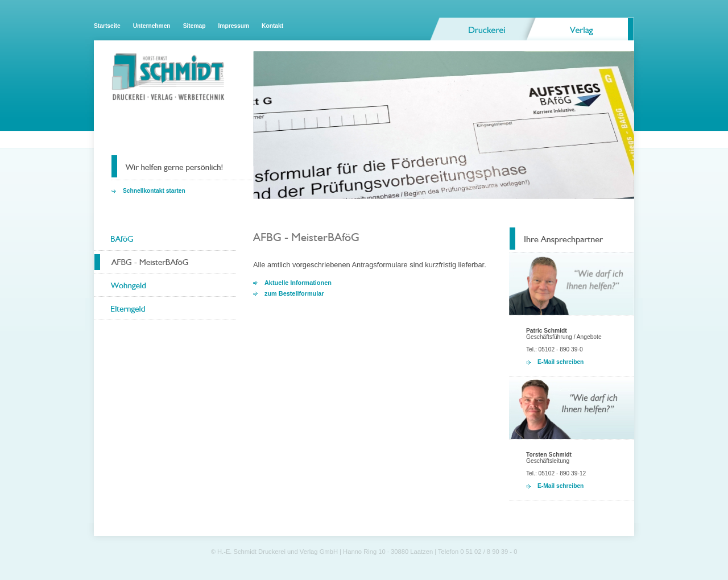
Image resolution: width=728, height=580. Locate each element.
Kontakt (272, 26)
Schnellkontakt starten (154, 191)
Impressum (233, 26)
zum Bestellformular (294, 293)
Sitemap (195, 26)
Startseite (107, 26)
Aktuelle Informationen (298, 283)
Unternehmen (152, 26)
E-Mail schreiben (561, 362)
